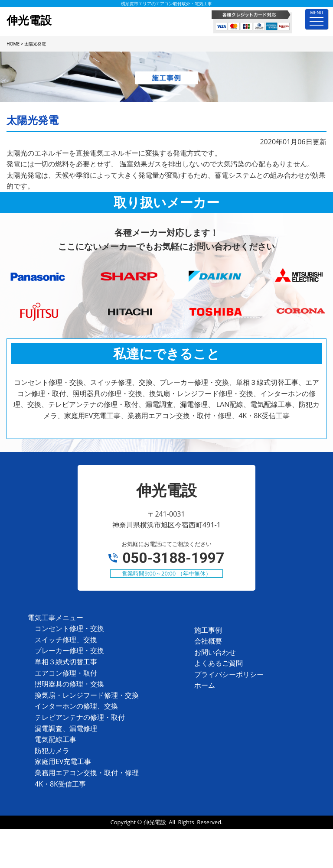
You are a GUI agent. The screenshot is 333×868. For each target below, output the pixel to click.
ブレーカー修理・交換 (69, 650)
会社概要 (208, 641)
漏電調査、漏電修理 (66, 728)
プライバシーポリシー (229, 674)
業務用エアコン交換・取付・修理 (87, 773)
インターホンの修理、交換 (76, 706)
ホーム (205, 685)
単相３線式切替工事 (66, 662)
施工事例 (208, 630)
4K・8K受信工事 (60, 784)
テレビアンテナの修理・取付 (80, 717)
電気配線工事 (55, 739)
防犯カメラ (52, 751)
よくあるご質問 (219, 663)
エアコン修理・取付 (66, 673)
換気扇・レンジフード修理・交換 (87, 695)
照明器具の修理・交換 (69, 684)
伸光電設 (155, 822)
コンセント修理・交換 (69, 628)
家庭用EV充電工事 (63, 761)
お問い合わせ (215, 652)
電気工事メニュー (55, 618)
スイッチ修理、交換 (66, 640)
